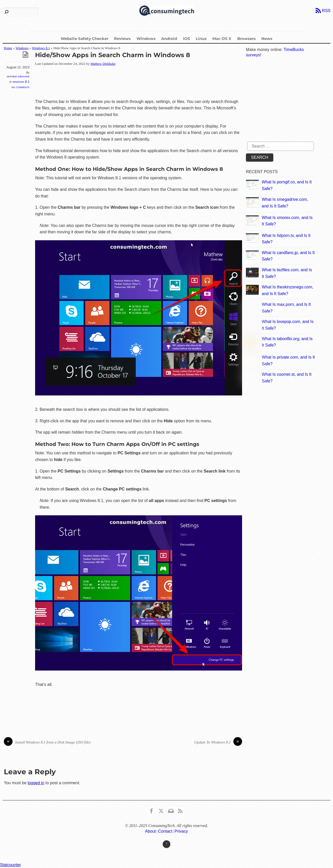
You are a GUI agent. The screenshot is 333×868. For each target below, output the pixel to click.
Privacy (181, 831)
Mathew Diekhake (18, 76)
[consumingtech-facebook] (151, 810)
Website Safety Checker (85, 39)
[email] (171, 810)
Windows (146, 39)
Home (8, 48)
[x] (161, 810)
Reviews (122, 39)
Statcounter (11, 865)
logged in (36, 783)
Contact (165, 831)
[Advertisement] (128, 83)
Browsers (246, 39)
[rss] (180, 810)
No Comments (20, 87)
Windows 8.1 (41, 48)
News (267, 39)
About (150, 831)
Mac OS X (222, 39)
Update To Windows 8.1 (218, 742)
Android (169, 39)
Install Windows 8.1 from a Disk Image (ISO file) (47, 742)
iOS (186, 39)
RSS (326, 11)
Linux (201, 39)
